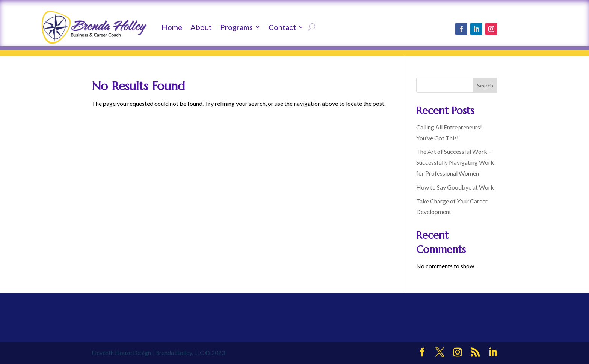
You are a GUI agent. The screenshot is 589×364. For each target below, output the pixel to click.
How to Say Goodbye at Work (455, 187)
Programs (236, 27)
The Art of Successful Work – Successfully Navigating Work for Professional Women (455, 162)
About (201, 27)
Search (485, 85)
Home (172, 27)
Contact (282, 27)
